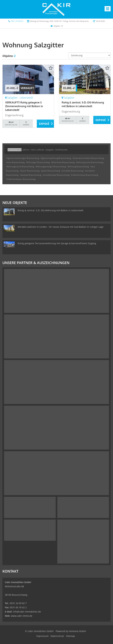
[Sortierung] (89, 55)
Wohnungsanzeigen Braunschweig (51, 167)
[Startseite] (56, 9)
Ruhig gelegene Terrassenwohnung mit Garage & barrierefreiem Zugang (57, 243)
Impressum (42, 636)
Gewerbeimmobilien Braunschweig (88, 158)
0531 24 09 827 (17, 21)
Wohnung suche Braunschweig (90, 162)
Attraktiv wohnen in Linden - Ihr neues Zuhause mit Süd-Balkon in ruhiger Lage (61, 227)
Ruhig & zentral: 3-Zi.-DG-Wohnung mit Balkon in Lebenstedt (50, 210)
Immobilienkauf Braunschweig (56, 175)
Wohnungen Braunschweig (38, 162)
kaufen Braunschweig (50, 171)
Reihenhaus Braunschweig (63, 162)
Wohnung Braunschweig (78, 167)
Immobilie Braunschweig (72, 171)
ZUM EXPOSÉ (45, 124)
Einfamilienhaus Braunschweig (85, 175)
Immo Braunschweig (15, 162)
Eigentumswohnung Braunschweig (56, 158)
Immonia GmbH (77, 631)
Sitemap (70, 636)
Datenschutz (57, 636)
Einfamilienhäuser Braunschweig (21, 179)
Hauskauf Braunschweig (31, 175)
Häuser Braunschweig (30, 171)
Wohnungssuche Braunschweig (20, 167)
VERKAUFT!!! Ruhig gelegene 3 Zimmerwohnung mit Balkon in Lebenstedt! (24, 106)
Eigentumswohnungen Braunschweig (23, 158)
